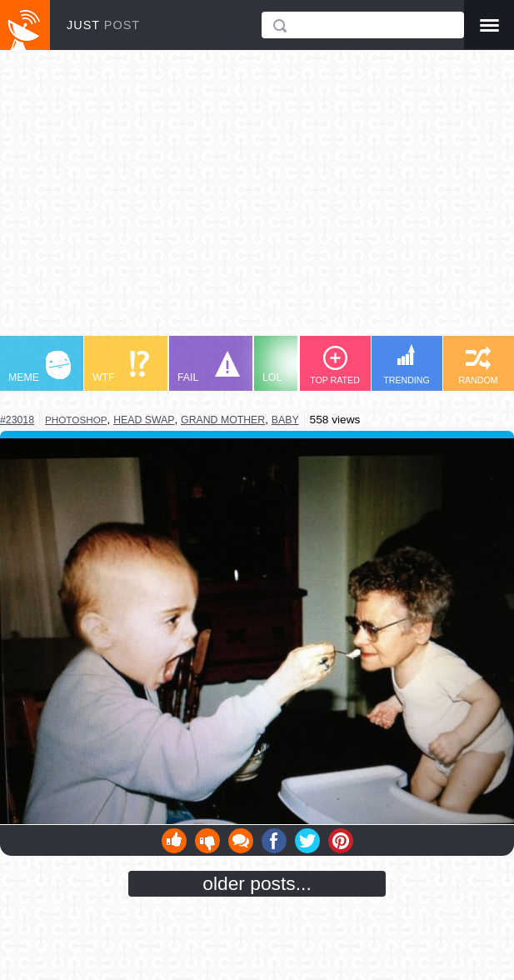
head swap (144, 420)
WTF (121, 367)
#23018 (17, 420)
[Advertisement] (257, 201)
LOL (294, 367)
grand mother (223, 420)
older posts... (257, 883)
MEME (40, 367)
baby (285, 420)
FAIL (209, 367)
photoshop (76, 420)
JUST (103, 25)
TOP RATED (335, 365)
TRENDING (407, 365)
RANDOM (478, 365)
